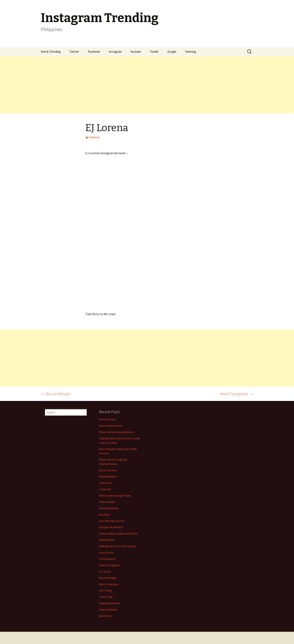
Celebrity (94, 137)
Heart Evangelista (236, 394)
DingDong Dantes (109, 603)
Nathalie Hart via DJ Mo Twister (118, 546)
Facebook (94, 52)
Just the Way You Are (112, 521)
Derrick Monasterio (111, 426)
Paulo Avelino (107, 502)
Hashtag (191, 52)
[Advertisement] (122, 85)
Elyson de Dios (108, 470)
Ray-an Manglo (56, 394)
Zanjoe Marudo (108, 609)
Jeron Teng (106, 597)
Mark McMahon (108, 477)
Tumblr (154, 52)
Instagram (115, 52)
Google (172, 52)
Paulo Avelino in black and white (118, 534)
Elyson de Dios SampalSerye (116, 432)
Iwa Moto (105, 515)
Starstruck (105, 483)
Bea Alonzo (106, 616)
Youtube (136, 52)
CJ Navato (105, 489)
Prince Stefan (107, 419)
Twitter (74, 52)
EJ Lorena (105, 571)
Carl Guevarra (107, 559)
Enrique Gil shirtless (111, 527)
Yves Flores (106, 552)
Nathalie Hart (107, 540)
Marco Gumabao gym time (115, 496)
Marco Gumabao (109, 584)
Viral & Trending (51, 52)
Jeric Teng (105, 590)
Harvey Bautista (109, 508)
